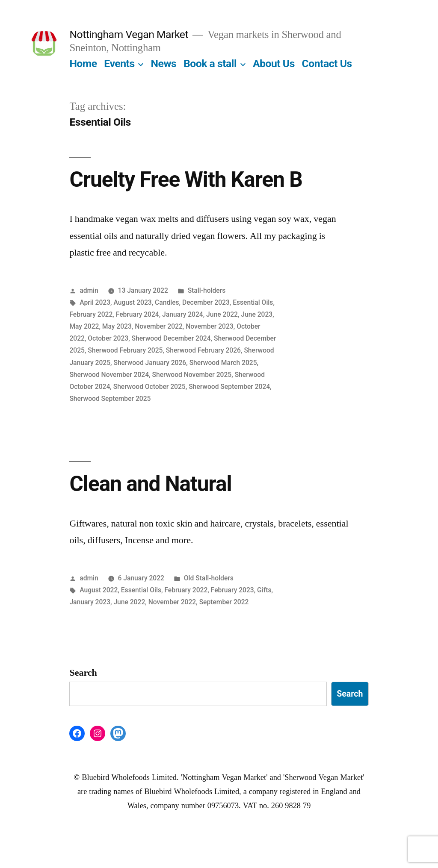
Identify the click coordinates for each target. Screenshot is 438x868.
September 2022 (224, 602)
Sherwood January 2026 (150, 363)
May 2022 (84, 326)
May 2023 (117, 326)
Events (119, 63)
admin (89, 290)
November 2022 (159, 326)
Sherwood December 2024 (171, 338)
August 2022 (99, 590)
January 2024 (183, 314)
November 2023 (210, 326)
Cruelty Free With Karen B (186, 179)
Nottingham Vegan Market (129, 34)
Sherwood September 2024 (229, 387)
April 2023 (95, 302)
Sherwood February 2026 (203, 350)
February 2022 (91, 314)
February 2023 (232, 590)
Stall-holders (207, 290)
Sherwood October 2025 (149, 387)
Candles (167, 302)
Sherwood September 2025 (110, 399)
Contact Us (327, 63)
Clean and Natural (150, 484)
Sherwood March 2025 (223, 363)
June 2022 (222, 314)
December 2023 (206, 302)
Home (83, 63)
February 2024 (138, 314)
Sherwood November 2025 (192, 375)
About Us (274, 63)
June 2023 (257, 314)
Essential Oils (253, 302)
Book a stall (210, 63)
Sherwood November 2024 (109, 375)
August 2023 (133, 302)
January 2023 (90, 602)
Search (83, 673)
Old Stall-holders (209, 578)
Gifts (264, 590)
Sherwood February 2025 (125, 350)
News (164, 63)
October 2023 (108, 338)
